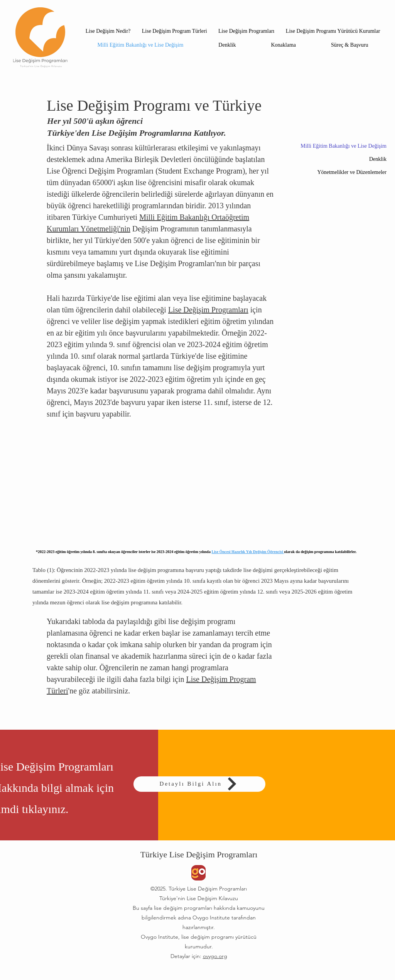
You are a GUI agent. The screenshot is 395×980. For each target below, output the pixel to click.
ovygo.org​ (215, 956)
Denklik (378, 159)
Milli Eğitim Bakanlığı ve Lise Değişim (344, 146)
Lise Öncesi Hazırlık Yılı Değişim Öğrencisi (248, 552)
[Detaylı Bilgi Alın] (199, 784)
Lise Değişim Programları (208, 310)
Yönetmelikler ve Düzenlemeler (352, 172)
